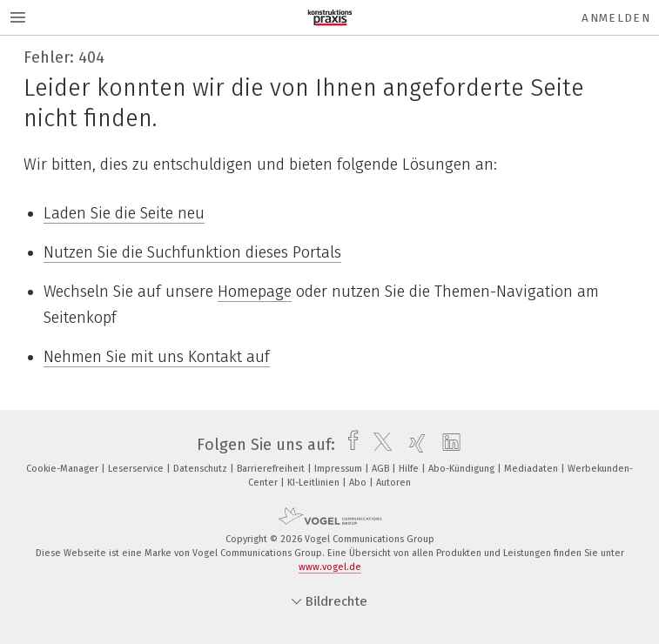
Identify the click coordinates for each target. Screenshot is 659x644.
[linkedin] (447, 445)
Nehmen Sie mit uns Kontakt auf (157, 357)
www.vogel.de (330, 567)
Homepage (255, 292)
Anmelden (616, 18)
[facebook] (349, 445)
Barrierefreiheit (272, 469)
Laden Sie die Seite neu (124, 213)
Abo (359, 483)
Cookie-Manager (64, 469)
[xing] (413, 445)
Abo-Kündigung (463, 469)
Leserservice (137, 469)
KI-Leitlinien (315, 483)
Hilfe (410, 469)
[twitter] (378, 445)
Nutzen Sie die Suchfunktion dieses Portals (192, 252)
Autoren (393, 483)
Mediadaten (532, 469)
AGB (382, 469)
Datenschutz (202, 469)
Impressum (340, 469)
